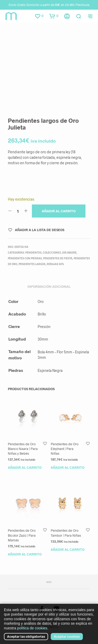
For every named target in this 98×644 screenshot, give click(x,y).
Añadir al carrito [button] (25, 467)
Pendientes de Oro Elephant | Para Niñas (65, 449)
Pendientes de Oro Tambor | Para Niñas (66, 533)
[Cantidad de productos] (18, 211)
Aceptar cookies (67, 636)
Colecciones (52, 253)
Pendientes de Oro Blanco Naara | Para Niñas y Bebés (23, 449)
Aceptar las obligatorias (26, 636)
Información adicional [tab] (49, 286)
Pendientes (33, 253)
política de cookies (32, 628)
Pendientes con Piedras (25, 258)
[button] (39, 16)
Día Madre (69, 253)
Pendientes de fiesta (58, 258)
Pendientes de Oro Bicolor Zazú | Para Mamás (22, 535)
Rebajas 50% (55, 264)
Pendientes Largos (32, 264)
